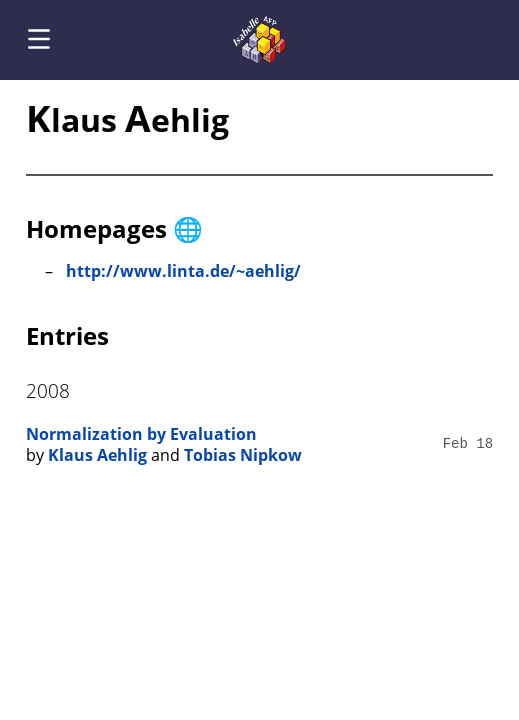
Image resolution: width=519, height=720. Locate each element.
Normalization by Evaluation (141, 434)
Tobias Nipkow (243, 455)
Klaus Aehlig (97, 455)
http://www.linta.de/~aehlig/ (183, 271)
